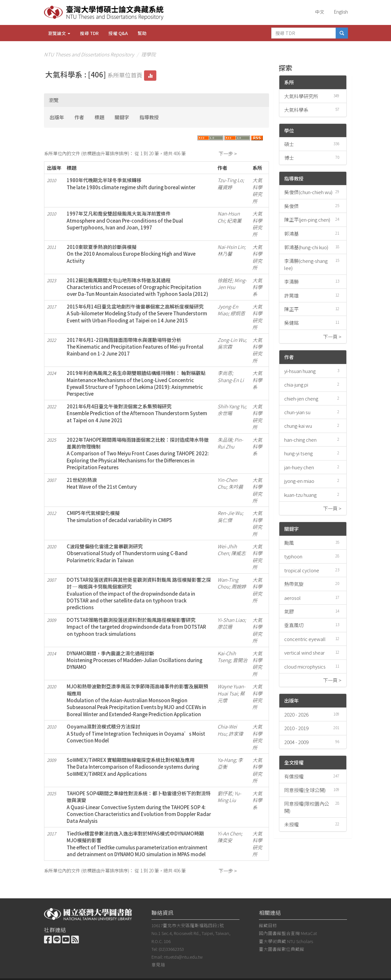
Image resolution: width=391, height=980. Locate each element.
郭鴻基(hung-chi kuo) (306, 247)
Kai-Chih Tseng (227, 657)
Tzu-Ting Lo (230, 180)
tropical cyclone (302, 570)
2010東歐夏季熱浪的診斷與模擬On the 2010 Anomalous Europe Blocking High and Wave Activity (131, 254)
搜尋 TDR (89, 33)
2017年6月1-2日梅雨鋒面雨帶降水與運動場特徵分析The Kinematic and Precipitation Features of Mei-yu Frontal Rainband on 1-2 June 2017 (135, 347)
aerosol (292, 598)
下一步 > (228, 153)
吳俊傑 (291, 206)
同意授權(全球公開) (305, 790)
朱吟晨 (236, 487)
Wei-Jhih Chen (227, 550)
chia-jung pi (296, 385)
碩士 (289, 144)
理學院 (148, 54)
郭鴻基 (291, 233)
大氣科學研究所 (301, 96)
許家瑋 (236, 734)
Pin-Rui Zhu (230, 443)
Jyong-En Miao (228, 310)
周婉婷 (239, 586)
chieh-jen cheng (301, 398)
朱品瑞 (225, 440)
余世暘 (225, 413)
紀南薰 (234, 221)
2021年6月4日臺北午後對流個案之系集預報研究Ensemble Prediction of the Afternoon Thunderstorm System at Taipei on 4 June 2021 (137, 413)
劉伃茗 (225, 793)
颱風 (289, 543)
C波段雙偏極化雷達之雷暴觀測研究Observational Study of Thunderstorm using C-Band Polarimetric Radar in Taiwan (127, 553)
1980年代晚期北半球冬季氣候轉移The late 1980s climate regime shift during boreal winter (131, 183)
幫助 (142, 33)
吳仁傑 (225, 520)
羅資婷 (225, 187)
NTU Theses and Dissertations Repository (89, 54)
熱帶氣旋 (294, 584)
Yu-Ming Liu (229, 797)
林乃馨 (225, 254)
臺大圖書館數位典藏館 (282, 949)
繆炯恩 (238, 313)
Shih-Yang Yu (231, 406)
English (341, 12)
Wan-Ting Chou (228, 583)
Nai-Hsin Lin (231, 247)
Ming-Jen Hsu (232, 284)
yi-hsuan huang (300, 371)
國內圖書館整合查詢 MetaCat (288, 933)
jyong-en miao (299, 481)
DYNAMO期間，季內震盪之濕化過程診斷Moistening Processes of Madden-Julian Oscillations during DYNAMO (134, 660)
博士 (289, 158)
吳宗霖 (225, 347)
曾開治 (240, 660)
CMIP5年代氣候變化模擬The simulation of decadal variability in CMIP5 (119, 516)
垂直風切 (294, 625)
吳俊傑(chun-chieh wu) (308, 192)
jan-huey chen (299, 467)
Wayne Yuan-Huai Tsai (231, 690)
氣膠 (289, 611)
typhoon (293, 556)
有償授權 (294, 776)
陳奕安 (225, 840)
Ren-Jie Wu (230, 513)
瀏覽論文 (59, 33)
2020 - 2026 (296, 714)
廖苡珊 (225, 627)
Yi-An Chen (229, 833)
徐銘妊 (225, 280)
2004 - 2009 (296, 742)
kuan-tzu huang (300, 495)
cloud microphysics (305, 666)
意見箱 (158, 964)
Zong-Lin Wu (231, 340)
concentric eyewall (305, 639)
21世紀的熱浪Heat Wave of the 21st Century (102, 483)
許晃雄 (291, 295)
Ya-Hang (227, 760)
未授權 (291, 824)
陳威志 (238, 553)
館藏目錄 (268, 925)
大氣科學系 (296, 110)
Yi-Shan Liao (231, 620)
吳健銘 (291, 323)
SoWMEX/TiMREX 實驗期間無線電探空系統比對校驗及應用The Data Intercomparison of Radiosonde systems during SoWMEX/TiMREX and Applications (133, 767)
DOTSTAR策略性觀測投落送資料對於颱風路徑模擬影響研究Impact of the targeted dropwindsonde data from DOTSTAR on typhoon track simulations (136, 627)
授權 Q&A (118, 33)
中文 (320, 12)
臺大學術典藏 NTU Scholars (286, 941)
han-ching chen (300, 440)
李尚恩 (225, 373)
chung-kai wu (298, 426)
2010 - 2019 (296, 728)
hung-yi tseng (298, 453)
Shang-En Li (231, 380)
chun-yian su (297, 412)
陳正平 (291, 309)
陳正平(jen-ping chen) (307, 220)
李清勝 (291, 281)
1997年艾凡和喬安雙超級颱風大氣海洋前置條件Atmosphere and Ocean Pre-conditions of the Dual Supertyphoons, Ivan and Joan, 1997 (125, 220)
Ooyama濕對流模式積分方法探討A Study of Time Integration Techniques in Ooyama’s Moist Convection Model (136, 733)
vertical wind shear (304, 653)
